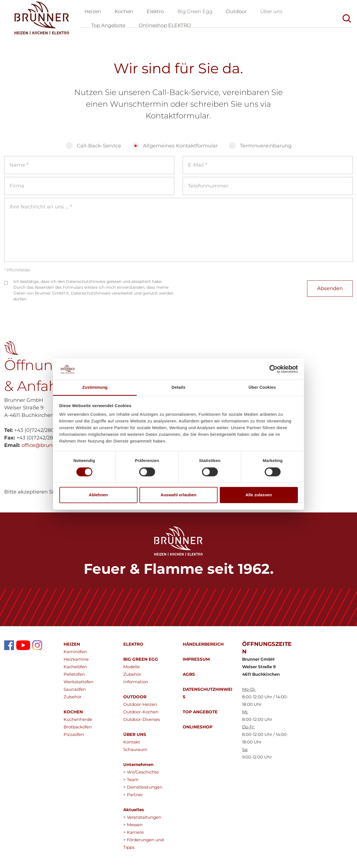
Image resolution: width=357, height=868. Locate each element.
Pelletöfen (74, 677)
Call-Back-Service (99, 149)
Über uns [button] (275, 13)
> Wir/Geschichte (141, 775)
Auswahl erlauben (178, 495)
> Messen (133, 828)
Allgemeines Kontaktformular (180, 149)
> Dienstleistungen (143, 790)
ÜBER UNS (135, 737)
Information (136, 685)
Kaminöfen (75, 655)
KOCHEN (73, 715)
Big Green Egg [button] (198, 13)
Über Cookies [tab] (262, 387)
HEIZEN (72, 647)
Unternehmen (138, 768)
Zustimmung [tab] (95, 387)
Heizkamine (76, 662)
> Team (131, 783)
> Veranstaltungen (142, 820)
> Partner (133, 798)
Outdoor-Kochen (141, 715)
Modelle (132, 670)
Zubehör (73, 700)
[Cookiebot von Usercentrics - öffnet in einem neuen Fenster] (273, 369)
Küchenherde (78, 722)
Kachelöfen (75, 670)
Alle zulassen (259, 495)
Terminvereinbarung (266, 149)
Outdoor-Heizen (140, 707)
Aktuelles (134, 813)
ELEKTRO (133, 647)
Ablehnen (98, 495)
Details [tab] (178, 387)
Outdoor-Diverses (142, 722)
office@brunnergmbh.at (52, 448)
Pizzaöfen (74, 737)
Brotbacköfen (78, 730)
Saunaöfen (75, 692)
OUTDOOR (135, 700)
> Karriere (133, 835)
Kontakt (132, 745)
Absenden (330, 291)
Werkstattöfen (79, 685)
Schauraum (135, 752)
